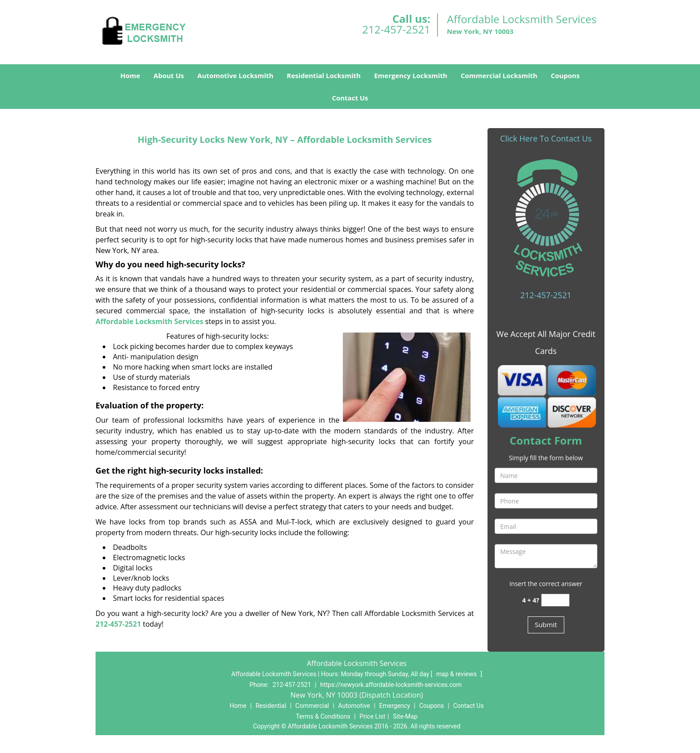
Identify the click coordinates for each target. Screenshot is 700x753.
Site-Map (405, 716)
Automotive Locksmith (235, 75)
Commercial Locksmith (499, 75)
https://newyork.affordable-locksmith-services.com (391, 685)
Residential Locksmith (324, 75)
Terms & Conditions (323, 716)
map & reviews (457, 674)
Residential (271, 706)
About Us (169, 75)
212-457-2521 (396, 29)
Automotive (354, 706)
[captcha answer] (555, 600)
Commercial (312, 706)
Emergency (394, 706)
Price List (372, 716)
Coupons (565, 75)
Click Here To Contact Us (546, 138)
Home (130, 75)
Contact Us (350, 98)
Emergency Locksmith (411, 75)
